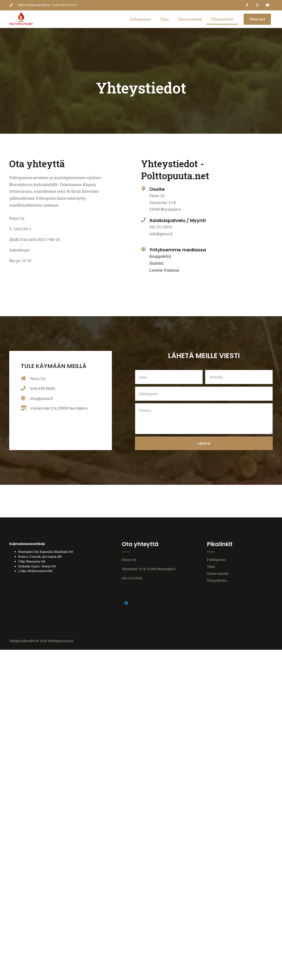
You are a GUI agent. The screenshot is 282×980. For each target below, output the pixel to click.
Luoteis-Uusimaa (164, 270)
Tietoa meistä (190, 19)
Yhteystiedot (222, 19)
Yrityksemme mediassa (178, 250)
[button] (257, 19)
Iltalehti (156, 263)
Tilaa (164, 19)
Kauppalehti (160, 256)
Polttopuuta (140, 19)
